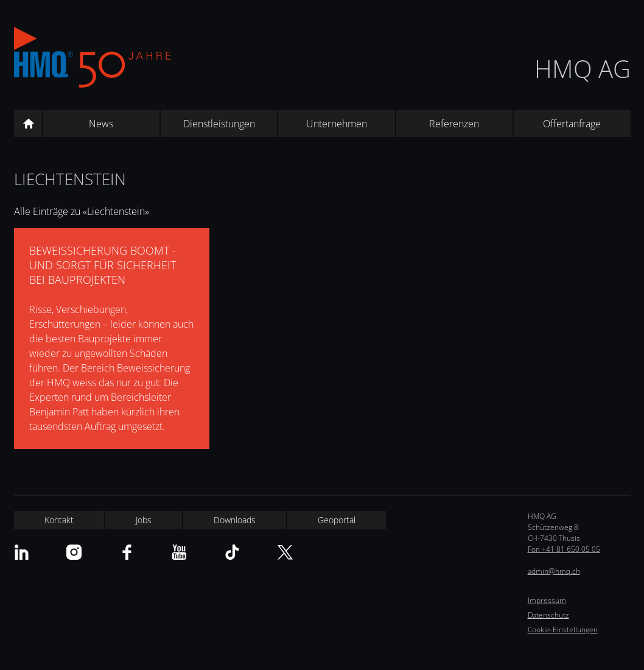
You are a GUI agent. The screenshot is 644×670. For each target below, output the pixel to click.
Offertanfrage (572, 124)
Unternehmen (337, 124)
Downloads (235, 520)
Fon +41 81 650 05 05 (564, 549)
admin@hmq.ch (554, 571)
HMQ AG (583, 69)
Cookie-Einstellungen (563, 629)
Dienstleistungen (219, 124)
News (101, 124)
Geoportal (337, 520)
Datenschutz (548, 615)
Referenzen (454, 124)
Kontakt (59, 520)
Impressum (547, 600)
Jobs (144, 520)
